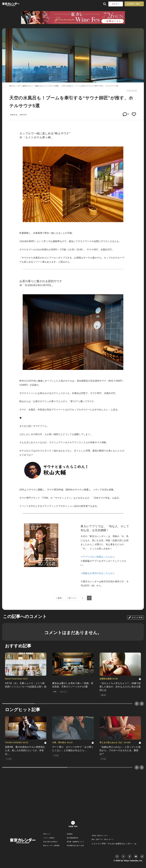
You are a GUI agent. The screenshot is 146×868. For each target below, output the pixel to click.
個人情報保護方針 (73, 838)
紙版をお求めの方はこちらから (99, 573)
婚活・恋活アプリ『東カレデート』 (103, 839)
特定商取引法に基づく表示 (75, 846)
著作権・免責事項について (75, 842)
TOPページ (47, 834)
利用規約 (70, 834)
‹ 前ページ (72, 598)
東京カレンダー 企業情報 (51, 846)
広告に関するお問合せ (50, 842)
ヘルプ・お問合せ (49, 838)
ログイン (116, 4)
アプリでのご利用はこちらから (99, 557)
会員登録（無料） (134, 4)
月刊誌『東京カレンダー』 (100, 836)
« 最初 (59, 598)
